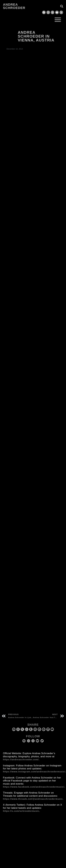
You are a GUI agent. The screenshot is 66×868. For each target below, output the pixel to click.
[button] (58, 19)
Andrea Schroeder (14, 6)
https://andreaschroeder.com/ (21, 759)
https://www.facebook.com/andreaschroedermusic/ (34, 787)
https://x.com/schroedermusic (21, 811)
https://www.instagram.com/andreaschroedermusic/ (34, 772)
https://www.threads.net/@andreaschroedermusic (33, 799)
